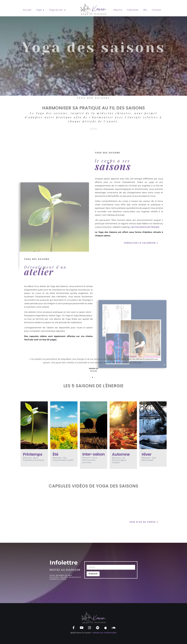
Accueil (27, 10)
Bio (145, 10)
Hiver (147, 454)
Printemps (33, 454)
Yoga (40, 10)
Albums (118, 10)
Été (55, 454)
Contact (156, 10)
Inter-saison (93, 454)
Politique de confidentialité (105, 633)
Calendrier (133, 10)
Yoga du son (57, 10)
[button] (23, 365)
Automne (121, 454)
